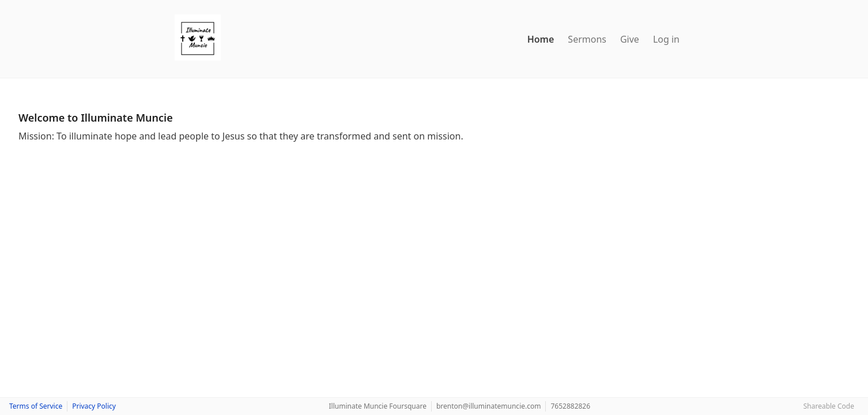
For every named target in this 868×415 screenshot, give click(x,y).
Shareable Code (829, 406)
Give (630, 39)
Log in (666, 39)
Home (541, 39)
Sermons (587, 39)
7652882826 (570, 406)
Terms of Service (36, 406)
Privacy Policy (94, 406)
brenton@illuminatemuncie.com (488, 406)
